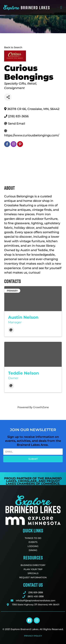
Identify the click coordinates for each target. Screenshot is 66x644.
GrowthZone (41, 407)
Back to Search (13, 47)
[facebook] (7, 144)
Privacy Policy (33, 636)
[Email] (11, 330)
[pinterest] (20, 144)
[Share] (8, 97)
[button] (61, 8)
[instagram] (14, 144)
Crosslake (27, 481)
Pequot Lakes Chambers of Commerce (33, 482)
